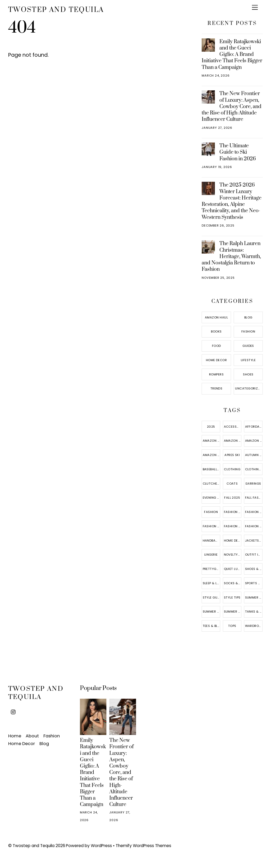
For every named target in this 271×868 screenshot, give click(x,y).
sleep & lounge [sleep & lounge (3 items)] (212, 583)
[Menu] (255, 7)
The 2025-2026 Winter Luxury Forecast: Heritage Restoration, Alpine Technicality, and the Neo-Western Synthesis (231, 201)
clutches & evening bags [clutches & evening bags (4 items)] (212, 484)
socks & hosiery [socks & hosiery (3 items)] (233, 583)
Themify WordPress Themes (143, 846)
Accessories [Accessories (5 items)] (233, 427)
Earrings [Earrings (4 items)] (253, 484)
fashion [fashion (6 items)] (211, 512)
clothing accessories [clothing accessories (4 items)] (254, 469)
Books (216, 331)
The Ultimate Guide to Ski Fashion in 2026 (238, 152)
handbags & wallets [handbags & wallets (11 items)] (212, 541)
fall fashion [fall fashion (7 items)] (254, 498)
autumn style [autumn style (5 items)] (254, 455)
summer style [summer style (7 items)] (233, 612)
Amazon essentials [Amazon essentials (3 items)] (212, 441)
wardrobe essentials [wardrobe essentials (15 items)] (254, 626)
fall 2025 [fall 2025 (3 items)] (232, 498)
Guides (248, 346)
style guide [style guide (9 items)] (212, 597)
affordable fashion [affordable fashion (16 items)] (254, 427)
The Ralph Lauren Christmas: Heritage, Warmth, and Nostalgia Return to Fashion (231, 256)
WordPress (101, 846)
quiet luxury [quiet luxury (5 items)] (233, 569)
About (32, 736)
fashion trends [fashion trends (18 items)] (254, 526)
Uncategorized (248, 388)
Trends (216, 388)
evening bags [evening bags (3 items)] (212, 498)
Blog (248, 317)
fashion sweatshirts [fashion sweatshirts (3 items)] (233, 526)
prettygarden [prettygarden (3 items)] (212, 569)
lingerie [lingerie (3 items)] (211, 555)
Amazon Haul (216, 317)
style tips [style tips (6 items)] (232, 597)
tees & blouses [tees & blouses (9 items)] (212, 626)
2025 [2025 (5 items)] (211, 427)
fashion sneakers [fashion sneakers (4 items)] (212, 526)
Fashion (248, 331)
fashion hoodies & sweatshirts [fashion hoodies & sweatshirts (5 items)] (254, 512)
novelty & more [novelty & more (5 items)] (233, 555)
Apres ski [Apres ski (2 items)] (232, 455)
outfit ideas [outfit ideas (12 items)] (254, 555)
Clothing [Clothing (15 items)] (232, 469)
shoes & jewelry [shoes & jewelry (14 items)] (254, 569)
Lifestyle (248, 360)
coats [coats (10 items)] (232, 484)
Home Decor (216, 360)
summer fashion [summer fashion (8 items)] (212, 612)
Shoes (248, 374)
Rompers (216, 374)
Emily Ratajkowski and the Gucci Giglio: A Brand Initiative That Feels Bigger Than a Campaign (232, 54)
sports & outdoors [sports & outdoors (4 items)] (254, 583)
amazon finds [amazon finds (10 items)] (254, 441)
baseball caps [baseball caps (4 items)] (212, 469)
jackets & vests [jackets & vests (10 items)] (254, 541)
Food (216, 346)
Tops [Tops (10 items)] (232, 626)
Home (15, 736)
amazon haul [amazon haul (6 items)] (212, 455)
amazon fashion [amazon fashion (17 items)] (233, 441)
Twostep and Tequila (34, 846)
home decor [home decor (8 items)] (233, 541)
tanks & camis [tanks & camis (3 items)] (254, 612)
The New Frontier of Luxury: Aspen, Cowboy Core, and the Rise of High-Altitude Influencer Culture (231, 106)
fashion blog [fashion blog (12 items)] (233, 512)
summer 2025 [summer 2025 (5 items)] (254, 597)
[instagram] (13, 712)
